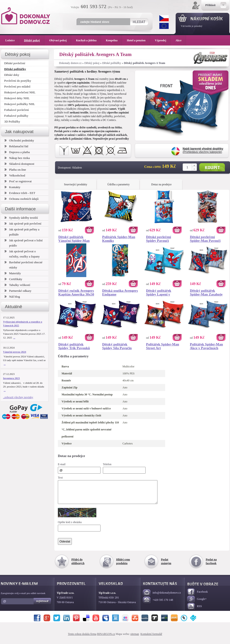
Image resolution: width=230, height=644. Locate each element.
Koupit (212, 167)
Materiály (13, 273)
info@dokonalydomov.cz (162, 597)
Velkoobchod (15, 175)
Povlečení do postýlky (18, 81)
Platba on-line (15, 170)
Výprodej (163, 40)
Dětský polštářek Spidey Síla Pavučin (117, 346)
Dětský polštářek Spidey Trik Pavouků (74, 346)
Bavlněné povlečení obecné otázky (23, 265)
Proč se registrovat (18, 181)
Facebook (197, 596)
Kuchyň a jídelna (89, 40)
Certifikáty (13, 279)
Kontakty (12, 187)
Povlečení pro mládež (17, 86)
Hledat (139, 22)
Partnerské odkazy (18, 291)
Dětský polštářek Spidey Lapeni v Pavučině (159, 292)
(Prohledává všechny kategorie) (203, 150)
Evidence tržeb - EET (20, 193)
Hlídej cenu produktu (123, 566)
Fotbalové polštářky (16, 116)
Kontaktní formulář (151, 638)
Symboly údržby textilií (21, 218)
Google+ (197, 604)
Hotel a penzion (139, 40)
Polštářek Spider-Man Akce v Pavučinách (206, 346)
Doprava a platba (17, 152)
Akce (179, 40)
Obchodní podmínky (19, 140)
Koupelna (114, 40)
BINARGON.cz (106, 638)
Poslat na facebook (211, 566)
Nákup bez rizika (17, 158)
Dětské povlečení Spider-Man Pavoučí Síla (205, 239)
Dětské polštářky (112, 63)
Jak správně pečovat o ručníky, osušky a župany (22, 254)
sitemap (135, 638)
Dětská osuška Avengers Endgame (120, 292)
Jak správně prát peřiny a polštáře (22, 232)
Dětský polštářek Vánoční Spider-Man (74, 239)
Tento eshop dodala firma (82, 638)
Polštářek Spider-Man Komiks (119, 239)
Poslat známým (166, 566)
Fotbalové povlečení (17, 110)
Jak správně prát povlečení (23, 223)
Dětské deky (12, 75)
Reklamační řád (16, 146)
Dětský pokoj (92, 63)
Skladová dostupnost (19, 164)
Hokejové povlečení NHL (20, 92)
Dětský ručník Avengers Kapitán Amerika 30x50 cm (76, 292)
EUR (164, 26)
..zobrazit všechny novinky (18, 397)
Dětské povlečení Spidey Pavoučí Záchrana (159, 239)
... (14, 338)
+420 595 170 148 (158, 604)
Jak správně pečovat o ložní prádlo (24, 243)
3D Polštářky (12, 121)
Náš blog (12, 297)
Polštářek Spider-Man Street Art (163, 346)
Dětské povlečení (15, 63)
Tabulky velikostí (17, 285)
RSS (194, 611)
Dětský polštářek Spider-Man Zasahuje (206, 292)
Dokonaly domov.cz (70, 63)
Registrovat (43, 605)
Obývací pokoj (60, 40)
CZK (164, 18)
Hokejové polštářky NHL (20, 104)
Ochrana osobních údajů (21, 199)
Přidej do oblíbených (78, 566)
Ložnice (12, 40)
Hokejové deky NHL (17, 98)
